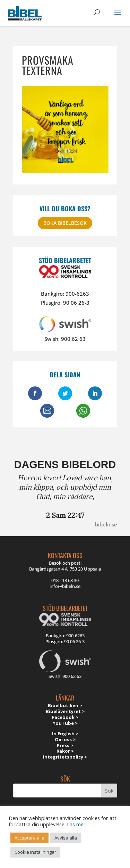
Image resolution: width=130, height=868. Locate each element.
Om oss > (65, 739)
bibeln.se (106, 524)
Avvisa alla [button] (66, 838)
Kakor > (65, 751)
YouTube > (65, 723)
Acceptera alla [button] (29, 838)
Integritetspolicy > (65, 757)
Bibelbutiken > (65, 705)
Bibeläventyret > (65, 711)
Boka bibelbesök (65, 223)
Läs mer (76, 824)
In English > (65, 734)
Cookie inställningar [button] (35, 852)
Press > (65, 745)
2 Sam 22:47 (65, 515)
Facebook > (65, 717)
